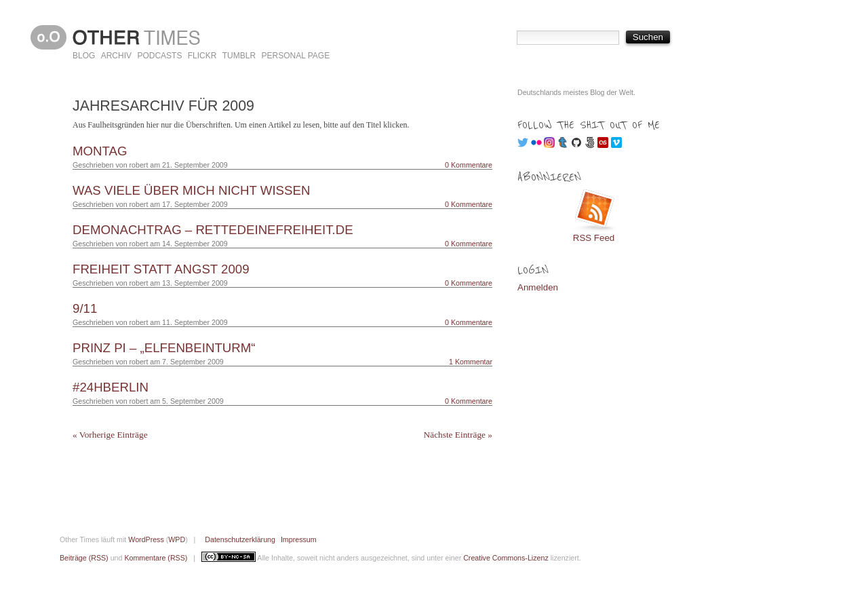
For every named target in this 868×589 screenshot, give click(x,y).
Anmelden (538, 287)
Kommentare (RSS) (156, 558)
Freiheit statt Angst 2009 (161, 269)
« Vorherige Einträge (110, 435)
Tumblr (239, 56)
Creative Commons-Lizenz (506, 558)
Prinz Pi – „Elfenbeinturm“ (164, 348)
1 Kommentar (471, 362)
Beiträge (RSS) (84, 558)
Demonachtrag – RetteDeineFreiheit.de (213, 230)
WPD (177, 539)
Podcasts (159, 56)
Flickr (202, 56)
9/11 (85, 308)
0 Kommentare (469, 165)
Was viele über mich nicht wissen (191, 190)
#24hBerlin (111, 387)
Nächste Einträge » (458, 435)
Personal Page (295, 56)
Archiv (116, 56)
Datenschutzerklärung (240, 539)
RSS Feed (594, 238)
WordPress (146, 539)
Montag (100, 151)
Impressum (299, 539)
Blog (84, 56)
